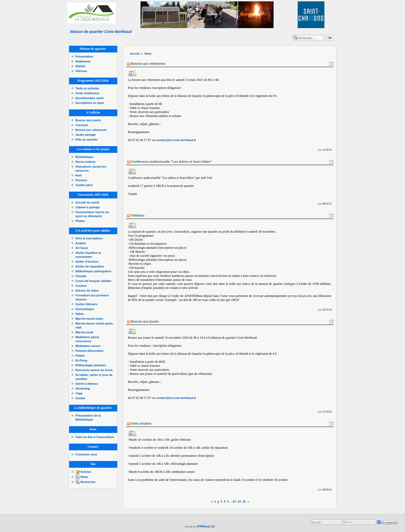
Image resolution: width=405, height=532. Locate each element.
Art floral (82, 248)
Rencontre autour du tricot (94, 370)
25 (244, 501)
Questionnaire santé (90, 98)
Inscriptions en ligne (90, 103)
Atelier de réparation (90, 266)
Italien (80, 314)
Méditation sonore (88, 346)
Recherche (88, 482)
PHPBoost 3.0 (206, 527)
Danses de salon (87, 290)
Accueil (135, 54)
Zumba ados (84, 185)
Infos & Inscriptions (89, 238)
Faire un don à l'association (95, 437)
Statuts (80, 66)
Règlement (83, 61)
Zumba (80, 398)
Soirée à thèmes (87, 384)
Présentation (84, 56)
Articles (86, 472)
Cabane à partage (88, 207)
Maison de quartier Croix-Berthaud (101, 32)
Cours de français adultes (94, 281)
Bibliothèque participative (93, 271)
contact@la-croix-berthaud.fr (176, 140)
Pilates (80, 221)
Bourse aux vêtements (91, 130)
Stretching (83, 388)
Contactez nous (86, 454)
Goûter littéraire (87, 304)
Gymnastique (85, 309)
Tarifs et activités (87, 88)
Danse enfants (86, 162)
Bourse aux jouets (88, 120)
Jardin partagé (86, 135)
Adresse (81, 71)
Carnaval (82, 125)
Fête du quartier (87, 139)
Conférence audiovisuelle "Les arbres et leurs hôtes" (172, 162)
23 (234, 501)
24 (239, 501)
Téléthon (138, 216)
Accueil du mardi (87, 202)
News (84, 477)
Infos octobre (141, 424)
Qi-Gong (81, 360)
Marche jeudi (84, 332)
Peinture (81, 180)
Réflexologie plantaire (91, 365)
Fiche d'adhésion (87, 93)
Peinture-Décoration (90, 351)
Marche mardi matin (89, 319)
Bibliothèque (84, 157)
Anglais (81, 243)
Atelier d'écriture (87, 262)
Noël (79, 175)
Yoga (79, 393)
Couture (81, 286)
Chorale (81, 276)
